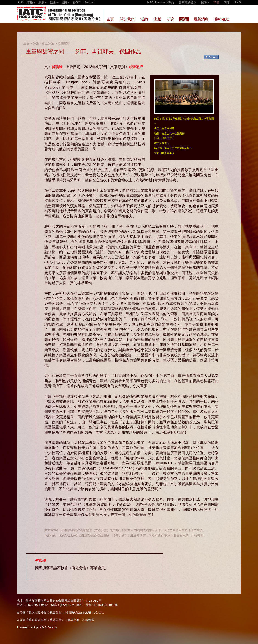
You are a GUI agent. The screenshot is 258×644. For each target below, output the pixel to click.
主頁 (26, 43)
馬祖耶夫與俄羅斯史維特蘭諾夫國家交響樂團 (188, 119)
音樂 (169, 153)
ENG (238, 2)
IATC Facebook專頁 (160, 2)
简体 (227, 2)
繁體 (216, 2)
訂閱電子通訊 (188, 2)
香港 (164, 143)
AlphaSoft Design (45, 627)
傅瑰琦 (57, 67)
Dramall (89, 2)
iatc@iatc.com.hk (106, 605)
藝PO (76, 2)
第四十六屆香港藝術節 (177, 148)
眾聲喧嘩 (64, 43)
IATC (20, 2)
